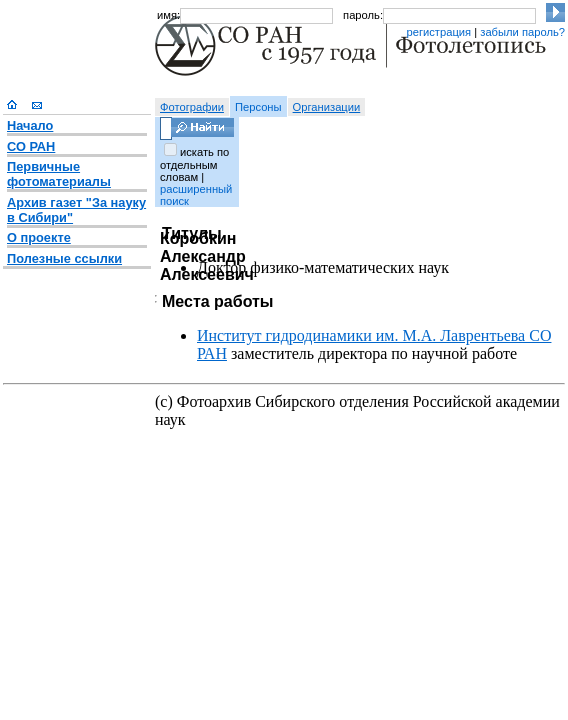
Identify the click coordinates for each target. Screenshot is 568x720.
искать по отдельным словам (194, 164)
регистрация (438, 32)
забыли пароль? (522, 32)
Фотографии (192, 107)
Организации (327, 107)
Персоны (258, 107)
